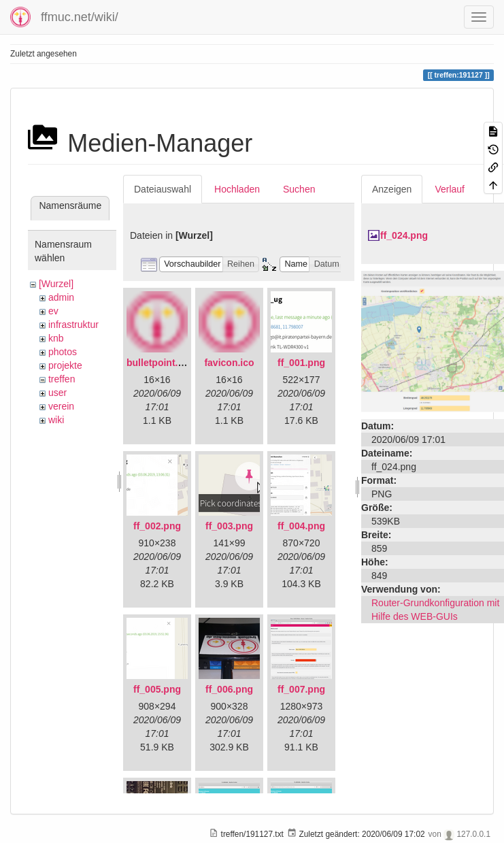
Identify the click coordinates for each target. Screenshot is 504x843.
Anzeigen (392, 189)
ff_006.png (229, 689)
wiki (56, 420)
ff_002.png (157, 526)
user (57, 393)
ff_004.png (301, 526)
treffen (62, 379)
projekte (65, 365)
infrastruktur (73, 325)
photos (63, 352)
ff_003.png (229, 526)
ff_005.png (157, 689)
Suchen (299, 189)
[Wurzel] (56, 284)
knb (56, 338)
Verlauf (450, 189)
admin (61, 297)
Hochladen (237, 189)
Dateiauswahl (163, 189)
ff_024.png (404, 235)
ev (53, 311)
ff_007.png (301, 689)
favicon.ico (229, 363)
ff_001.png (301, 363)
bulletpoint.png (161, 363)
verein (61, 406)
